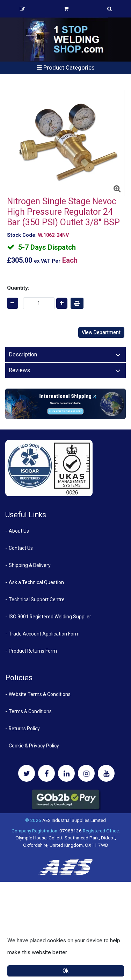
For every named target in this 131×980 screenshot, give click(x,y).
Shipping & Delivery (30, 565)
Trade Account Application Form (44, 634)
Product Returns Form (33, 651)
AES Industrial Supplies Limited (74, 820)
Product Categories (66, 68)
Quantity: (18, 288)
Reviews (19, 370)
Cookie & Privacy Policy (34, 746)
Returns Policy (24, 729)
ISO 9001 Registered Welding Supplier (50, 617)
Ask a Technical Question (36, 582)
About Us (19, 531)
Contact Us (21, 548)
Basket (66, 9)
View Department (101, 332)
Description (23, 354)
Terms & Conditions (30, 711)
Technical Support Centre (37, 599)
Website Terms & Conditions (40, 694)
